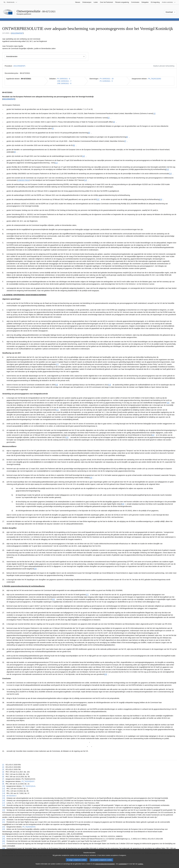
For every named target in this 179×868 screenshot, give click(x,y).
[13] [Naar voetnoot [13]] (170, 174)
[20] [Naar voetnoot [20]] (168, 403)
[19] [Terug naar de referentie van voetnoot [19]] (4, 810)
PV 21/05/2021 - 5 (106, 81)
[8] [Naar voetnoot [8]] (74, 145)
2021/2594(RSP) (17, 33)
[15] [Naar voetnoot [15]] (98, 199)
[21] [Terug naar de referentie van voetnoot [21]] (4, 822)
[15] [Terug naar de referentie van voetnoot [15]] (4, 798)
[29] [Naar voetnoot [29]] (106, 674)
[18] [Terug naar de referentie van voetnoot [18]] (4, 805)
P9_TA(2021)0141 (29, 786)
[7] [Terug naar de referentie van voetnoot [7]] (3, 779)
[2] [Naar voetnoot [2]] (109, 118)
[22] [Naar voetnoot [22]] (153, 435)
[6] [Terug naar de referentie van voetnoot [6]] (3, 777)
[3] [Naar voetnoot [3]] (114, 122)
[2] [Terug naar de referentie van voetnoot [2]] (3, 767)
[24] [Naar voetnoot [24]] (91, 478)
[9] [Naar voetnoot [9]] (15, 152)
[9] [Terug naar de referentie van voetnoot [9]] (3, 784)
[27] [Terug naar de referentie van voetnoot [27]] (4, 844)
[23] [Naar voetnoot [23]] (67, 437)
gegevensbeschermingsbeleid (105, 864)
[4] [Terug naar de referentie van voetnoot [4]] (3, 772)
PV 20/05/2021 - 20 (107, 79)
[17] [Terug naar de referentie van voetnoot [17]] (4, 803)
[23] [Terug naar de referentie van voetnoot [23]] (4, 829)
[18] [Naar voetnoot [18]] (57, 385)
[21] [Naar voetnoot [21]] (57, 410)
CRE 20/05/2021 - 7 (64, 81)
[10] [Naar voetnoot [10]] (83, 156)
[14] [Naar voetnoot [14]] (85, 180)
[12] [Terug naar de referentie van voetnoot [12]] (4, 791)
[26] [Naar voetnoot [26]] (35, 569)
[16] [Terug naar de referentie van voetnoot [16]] (4, 801)
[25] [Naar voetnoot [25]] (123, 504)
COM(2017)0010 (23, 180)
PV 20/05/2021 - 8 (64, 79)
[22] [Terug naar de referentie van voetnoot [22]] (4, 827)
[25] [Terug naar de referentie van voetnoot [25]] (4, 839)
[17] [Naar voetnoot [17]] (57, 364)
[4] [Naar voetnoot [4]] (53, 129)
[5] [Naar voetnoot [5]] (89, 133)
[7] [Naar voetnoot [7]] (125, 141)
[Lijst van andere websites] (169, 2)
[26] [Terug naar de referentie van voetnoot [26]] (4, 841)
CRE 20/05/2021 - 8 (64, 83)
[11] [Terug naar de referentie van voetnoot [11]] (4, 789)
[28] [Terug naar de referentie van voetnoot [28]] (4, 848)
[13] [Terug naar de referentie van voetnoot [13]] (4, 793)
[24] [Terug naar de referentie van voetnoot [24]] (4, 836)
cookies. (141, 864)
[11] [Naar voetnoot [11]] (56, 163)
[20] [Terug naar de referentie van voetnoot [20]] (4, 820)
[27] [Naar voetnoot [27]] (87, 595)
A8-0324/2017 (11, 796)
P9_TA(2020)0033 (29, 827)
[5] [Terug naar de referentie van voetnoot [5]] (3, 774)
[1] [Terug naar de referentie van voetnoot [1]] (3, 765)
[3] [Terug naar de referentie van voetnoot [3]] (3, 769)
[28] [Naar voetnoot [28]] (53, 599)
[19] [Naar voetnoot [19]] (110, 385)
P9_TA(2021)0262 (155, 79)
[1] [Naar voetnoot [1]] (155, 113)
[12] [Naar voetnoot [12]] (168, 169)
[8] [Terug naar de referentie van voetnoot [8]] (3, 781)
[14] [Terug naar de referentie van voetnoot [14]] (4, 796)
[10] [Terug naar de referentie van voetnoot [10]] (4, 786)
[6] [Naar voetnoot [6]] (127, 137)
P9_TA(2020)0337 (28, 781)
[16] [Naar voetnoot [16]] (161, 199)
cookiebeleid (123, 864)
